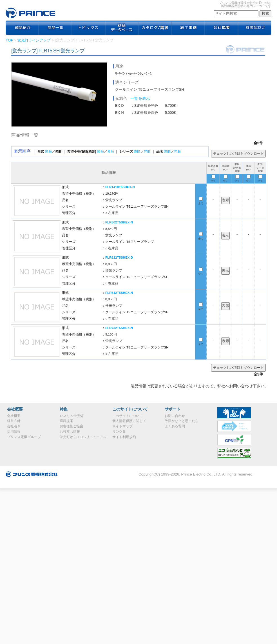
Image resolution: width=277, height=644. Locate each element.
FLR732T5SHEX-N (119, 328)
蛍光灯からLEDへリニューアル (83, 437)
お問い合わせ (175, 416)
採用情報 (14, 432)
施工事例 (188, 28)
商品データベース (122, 28)
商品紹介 (22, 28)
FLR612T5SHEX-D (119, 257)
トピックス (89, 28)
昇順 (111, 152)
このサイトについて (128, 416)
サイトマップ (122, 426)
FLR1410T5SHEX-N (120, 187)
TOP (9, 40)
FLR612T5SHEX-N (119, 293)
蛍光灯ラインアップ (34, 40)
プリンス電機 (30, 13)
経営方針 (14, 421)
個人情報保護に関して (129, 421)
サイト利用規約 (124, 437)
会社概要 (222, 28)
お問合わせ (255, 28)
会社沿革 (14, 426)
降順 (48, 152)
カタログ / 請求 (155, 28)
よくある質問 (175, 426)
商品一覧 (55, 28)
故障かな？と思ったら (182, 421)
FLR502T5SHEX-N (119, 222)
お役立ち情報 (70, 432)
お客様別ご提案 (72, 426)
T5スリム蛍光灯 (72, 416)
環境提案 (66, 421)
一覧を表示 (140, 98)
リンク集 (119, 432)
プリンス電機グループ (24, 437)
